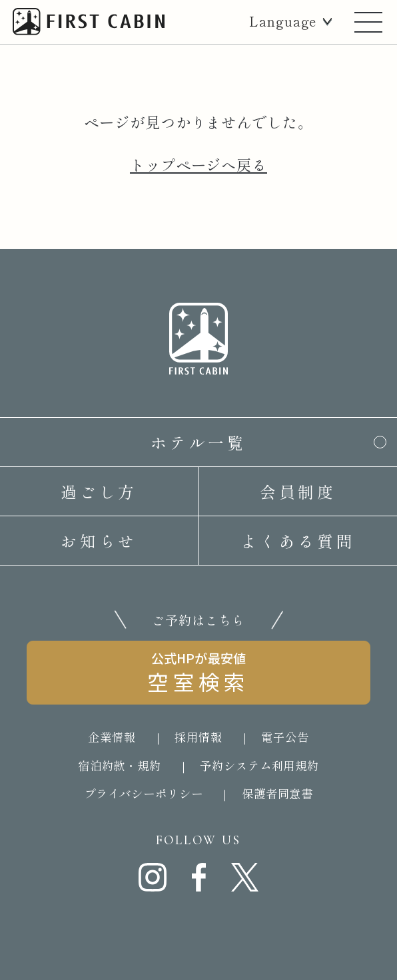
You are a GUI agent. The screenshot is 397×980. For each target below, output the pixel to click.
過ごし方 (99, 491)
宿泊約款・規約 (120, 765)
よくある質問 (298, 541)
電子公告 (285, 737)
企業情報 (112, 737)
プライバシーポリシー (144, 793)
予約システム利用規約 (259, 765)
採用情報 (198, 737)
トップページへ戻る (198, 164)
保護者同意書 (277, 793)
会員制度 (298, 491)
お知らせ (99, 541)
